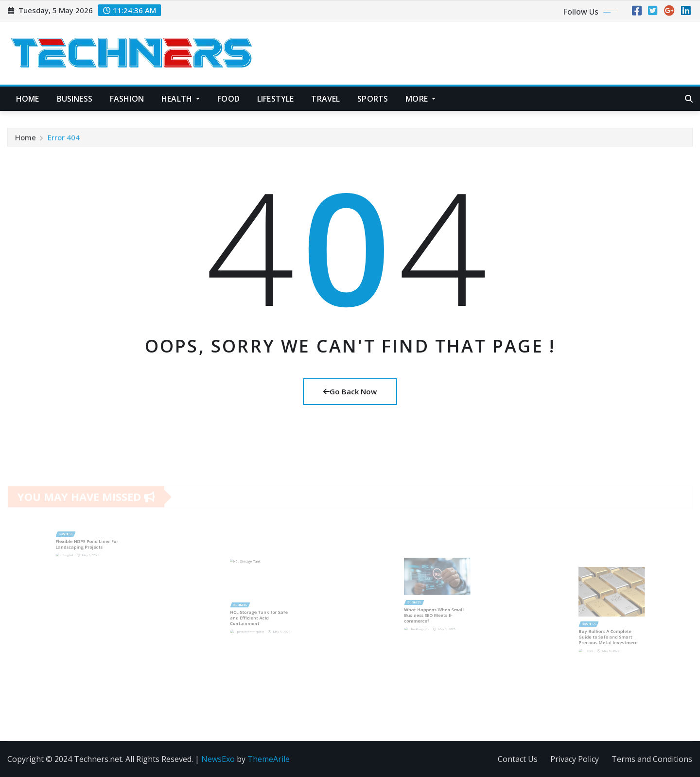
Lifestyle (275, 99)
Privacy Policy (575, 759)
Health (181, 99)
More (420, 99)
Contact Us (518, 759)
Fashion (127, 99)
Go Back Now (350, 391)
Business (75, 99)
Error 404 (64, 141)
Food (228, 99)
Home (28, 99)
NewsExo (218, 759)
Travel (325, 99)
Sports (373, 99)
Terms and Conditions (652, 759)
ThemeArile (269, 759)
